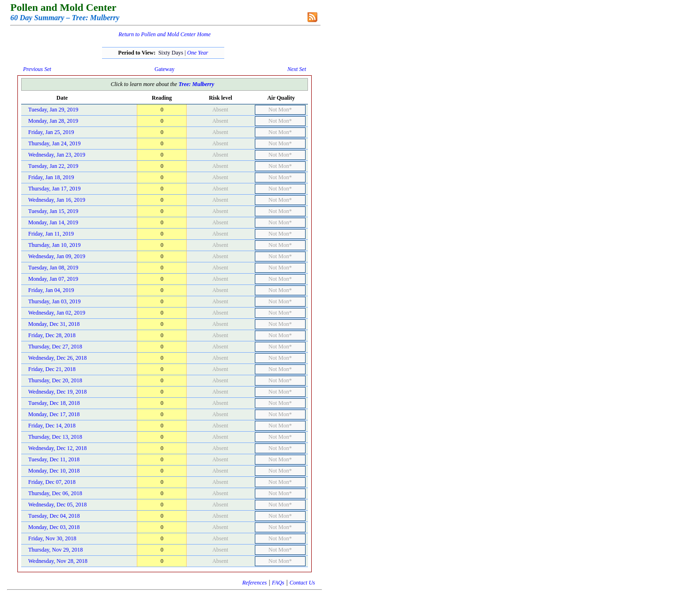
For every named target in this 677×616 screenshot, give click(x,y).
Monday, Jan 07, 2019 (53, 279)
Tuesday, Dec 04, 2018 (54, 516)
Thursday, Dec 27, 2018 (55, 347)
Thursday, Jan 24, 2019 (55, 143)
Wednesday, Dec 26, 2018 (58, 358)
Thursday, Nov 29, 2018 (55, 550)
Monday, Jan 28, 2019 (53, 121)
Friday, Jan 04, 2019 (51, 290)
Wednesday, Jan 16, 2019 (57, 200)
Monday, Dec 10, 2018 (54, 471)
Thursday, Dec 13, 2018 (55, 437)
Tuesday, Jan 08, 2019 (53, 268)
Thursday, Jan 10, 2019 (55, 245)
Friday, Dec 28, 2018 (52, 335)
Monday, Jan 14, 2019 (53, 222)
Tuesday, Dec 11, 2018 (54, 459)
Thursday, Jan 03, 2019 (55, 301)
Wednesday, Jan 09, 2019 (57, 256)
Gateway (165, 69)
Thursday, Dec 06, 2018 (55, 493)
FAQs (278, 583)
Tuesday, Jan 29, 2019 (53, 110)
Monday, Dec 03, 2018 (54, 527)
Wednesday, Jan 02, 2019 (57, 313)
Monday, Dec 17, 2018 (54, 414)
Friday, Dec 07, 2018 (52, 482)
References (254, 583)
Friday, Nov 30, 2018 (52, 538)
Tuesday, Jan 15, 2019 (53, 211)
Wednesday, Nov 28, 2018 (58, 561)
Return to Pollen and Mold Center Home (165, 34)
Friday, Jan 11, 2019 (51, 234)
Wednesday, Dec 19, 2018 (58, 392)
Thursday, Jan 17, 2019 (55, 189)
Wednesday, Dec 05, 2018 (58, 505)
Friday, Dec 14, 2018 (52, 426)
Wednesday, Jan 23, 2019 (57, 155)
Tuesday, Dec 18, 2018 (54, 403)
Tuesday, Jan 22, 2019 (53, 166)
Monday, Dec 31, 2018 (54, 324)
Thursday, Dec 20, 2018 (55, 380)
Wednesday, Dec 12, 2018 (58, 448)
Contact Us (302, 583)
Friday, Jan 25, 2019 (51, 132)
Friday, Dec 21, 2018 (52, 369)
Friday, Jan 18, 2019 (51, 177)
